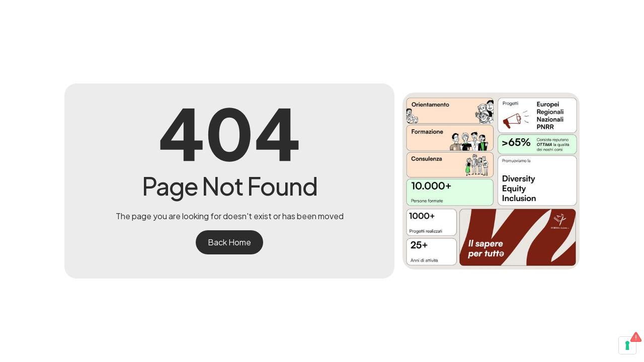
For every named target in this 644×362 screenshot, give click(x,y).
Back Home (229, 242)
